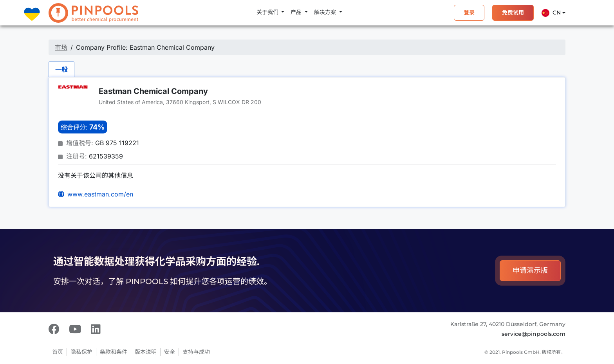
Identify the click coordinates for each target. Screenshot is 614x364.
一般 (61, 69)
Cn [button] (551, 13)
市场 (61, 47)
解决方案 (326, 12)
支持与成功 (196, 352)
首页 (58, 352)
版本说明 (146, 352)
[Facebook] (54, 329)
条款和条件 (114, 352)
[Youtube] (75, 329)
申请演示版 (530, 270)
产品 (297, 12)
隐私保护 (81, 352)
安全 (170, 352)
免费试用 (513, 13)
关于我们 (268, 12)
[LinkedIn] (96, 329)
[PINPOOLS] (93, 13)
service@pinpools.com (534, 334)
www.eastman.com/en (100, 194)
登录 (469, 13)
